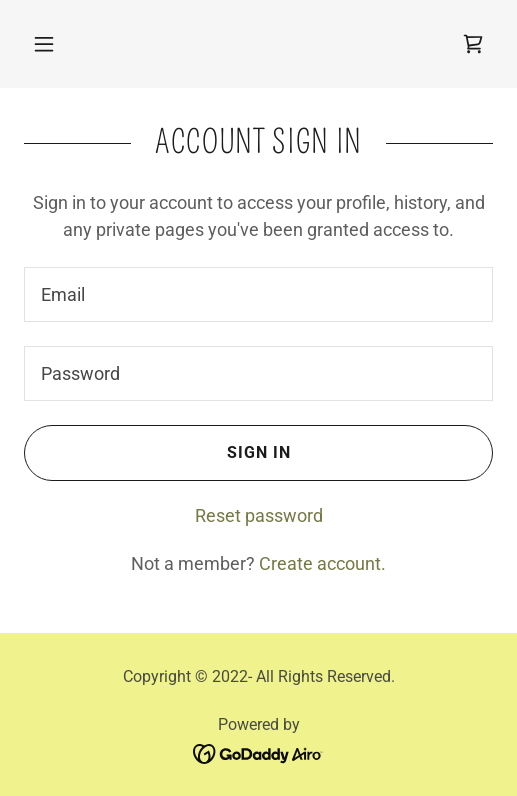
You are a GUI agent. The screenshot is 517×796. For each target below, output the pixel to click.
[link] (473, 44)
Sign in (157, 453)
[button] (44, 44)
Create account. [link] (322, 563)
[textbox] (258, 294)
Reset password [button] (259, 515)
